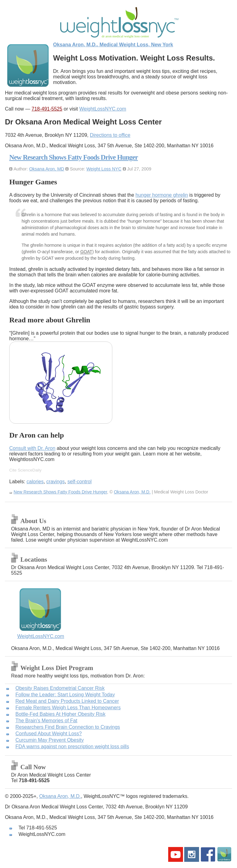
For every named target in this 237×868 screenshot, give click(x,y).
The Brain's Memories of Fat (46, 721)
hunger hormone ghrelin (162, 195)
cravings (56, 482)
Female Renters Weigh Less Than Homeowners (68, 708)
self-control (80, 482)
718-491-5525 (47, 109)
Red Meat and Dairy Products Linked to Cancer (67, 701)
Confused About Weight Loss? (49, 734)
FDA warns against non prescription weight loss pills (72, 746)
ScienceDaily (29, 470)
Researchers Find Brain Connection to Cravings (68, 727)
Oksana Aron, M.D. (132, 492)
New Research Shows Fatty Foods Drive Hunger (74, 157)
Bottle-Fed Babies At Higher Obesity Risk (60, 714)
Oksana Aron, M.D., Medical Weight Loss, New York (113, 45)
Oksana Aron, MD (47, 169)
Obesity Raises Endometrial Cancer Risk (60, 688)
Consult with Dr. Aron (32, 448)
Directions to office (110, 135)
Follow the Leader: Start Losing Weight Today (65, 695)
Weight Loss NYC (104, 169)
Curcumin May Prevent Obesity (50, 740)
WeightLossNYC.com (103, 109)
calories (35, 482)
